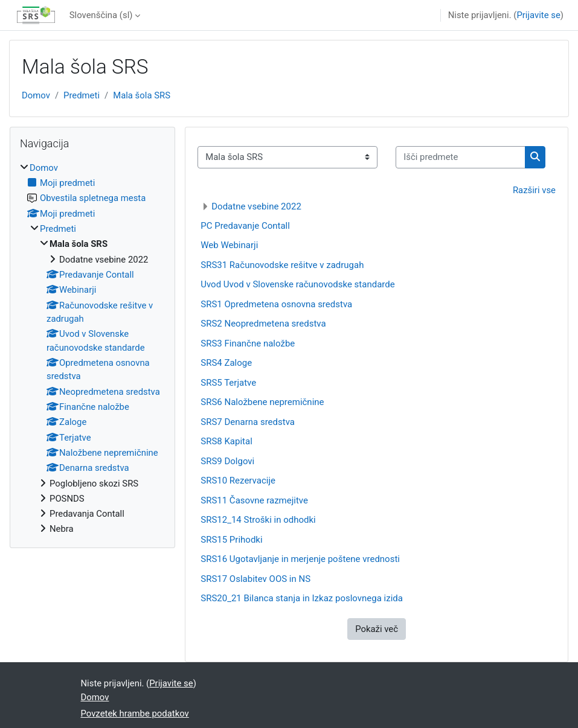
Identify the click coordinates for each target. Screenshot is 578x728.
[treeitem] (92, 349)
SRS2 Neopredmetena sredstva (263, 324)
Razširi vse (534, 190)
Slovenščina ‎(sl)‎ (101, 15)
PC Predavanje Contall (245, 226)
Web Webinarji (229, 245)
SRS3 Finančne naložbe (248, 343)
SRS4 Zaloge (226, 363)
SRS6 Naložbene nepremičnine (262, 402)
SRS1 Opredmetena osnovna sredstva (276, 304)
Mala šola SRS (142, 95)
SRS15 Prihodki (231, 540)
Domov (36, 95)
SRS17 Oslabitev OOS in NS (255, 579)
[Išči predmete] (461, 157)
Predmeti (82, 95)
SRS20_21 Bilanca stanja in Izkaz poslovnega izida (302, 598)
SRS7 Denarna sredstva (248, 422)
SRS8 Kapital (226, 441)
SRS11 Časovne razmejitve (254, 500)
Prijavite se (538, 15)
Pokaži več (377, 629)
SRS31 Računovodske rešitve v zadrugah (282, 265)
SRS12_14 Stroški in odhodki (258, 520)
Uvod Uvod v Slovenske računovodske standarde (297, 284)
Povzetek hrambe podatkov (135, 714)
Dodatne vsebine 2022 (256, 206)
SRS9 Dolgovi (227, 461)
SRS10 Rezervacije (238, 481)
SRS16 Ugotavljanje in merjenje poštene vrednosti (300, 559)
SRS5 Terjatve (228, 383)
